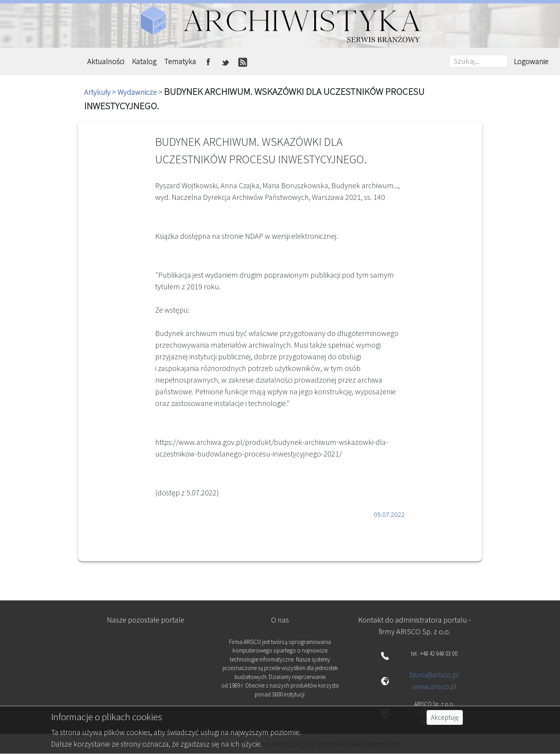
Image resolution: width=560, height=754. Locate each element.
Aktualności (106, 61)
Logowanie (531, 61)
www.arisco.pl (434, 686)
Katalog (144, 61)
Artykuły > (101, 92)
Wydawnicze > (141, 92)
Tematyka (180, 61)
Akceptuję (445, 717)
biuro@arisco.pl (434, 674)
